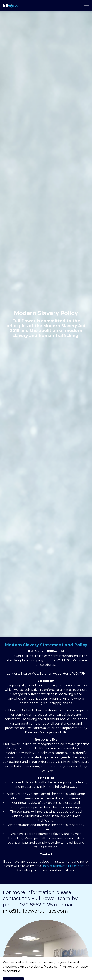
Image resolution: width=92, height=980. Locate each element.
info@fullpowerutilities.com (64, 866)
